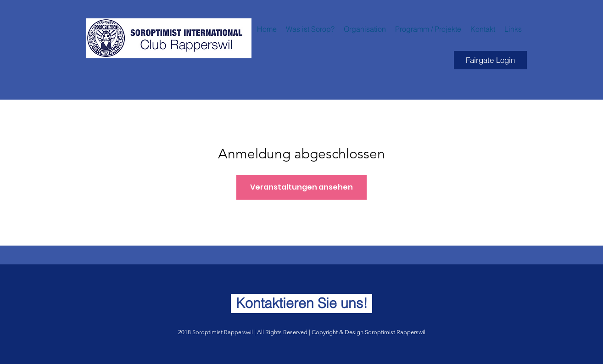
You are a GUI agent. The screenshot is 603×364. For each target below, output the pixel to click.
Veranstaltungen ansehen (301, 187)
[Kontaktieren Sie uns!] (301, 303)
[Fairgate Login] (490, 60)
